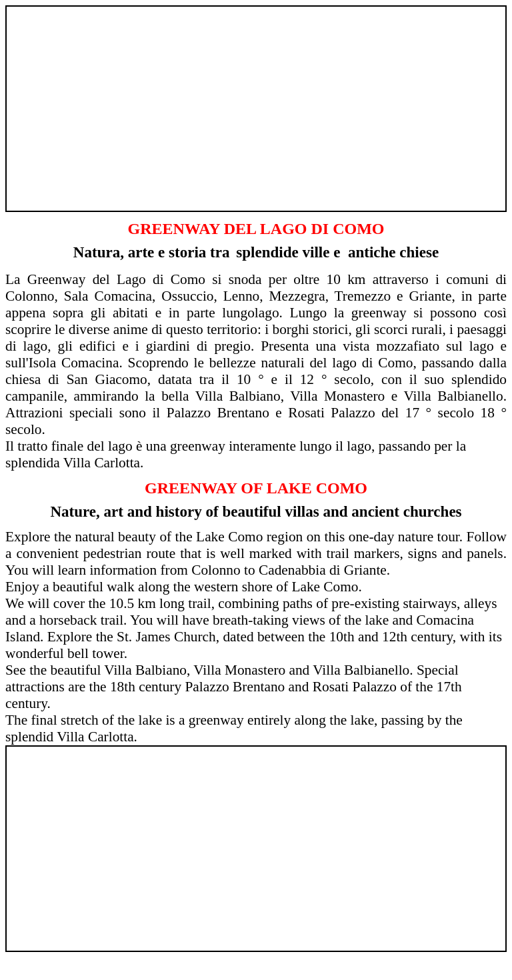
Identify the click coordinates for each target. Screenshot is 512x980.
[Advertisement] (256, 103)
